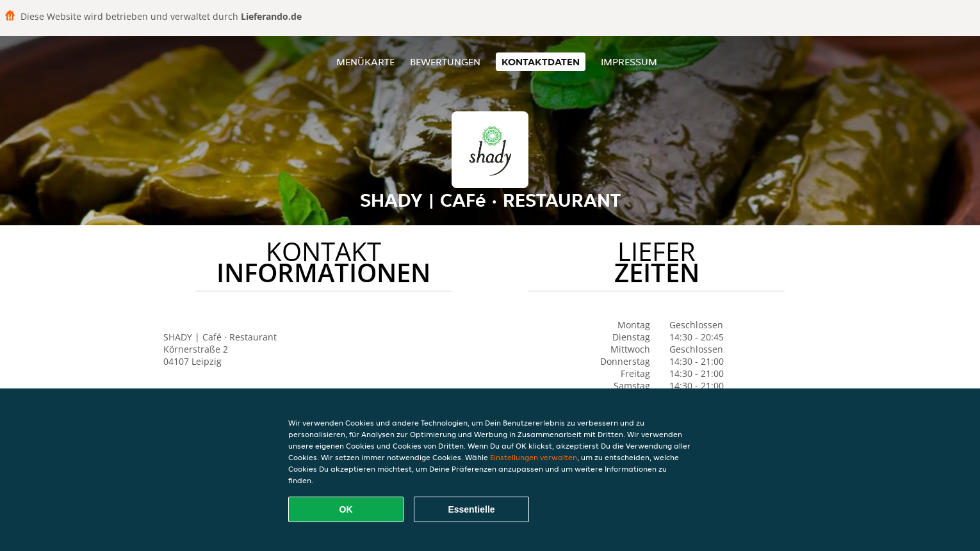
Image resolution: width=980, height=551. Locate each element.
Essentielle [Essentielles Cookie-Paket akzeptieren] (471, 509)
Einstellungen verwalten (534, 457)
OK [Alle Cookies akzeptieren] (346, 509)
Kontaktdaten (541, 62)
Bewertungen (445, 62)
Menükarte (365, 62)
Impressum (629, 62)
